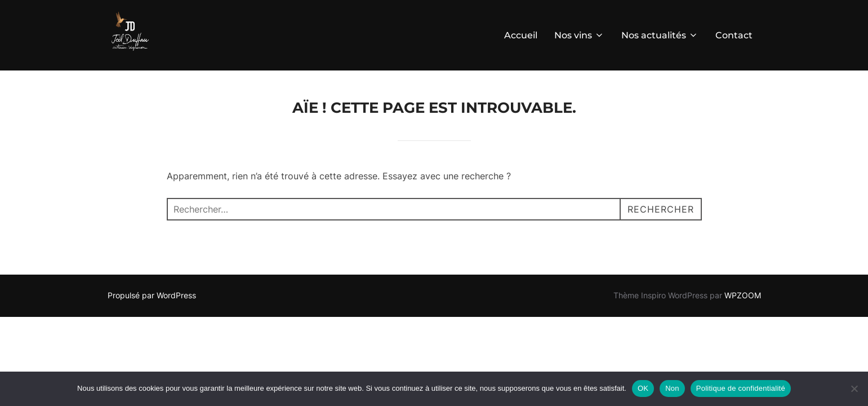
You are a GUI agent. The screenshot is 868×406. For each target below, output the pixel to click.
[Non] (854, 389)
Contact (734, 35)
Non (672, 388)
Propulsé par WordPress (152, 295)
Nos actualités (660, 35)
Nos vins (579, 35)
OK (643, 388)
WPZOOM (743, 295)
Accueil (521, 35)
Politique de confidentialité (741, 388)
